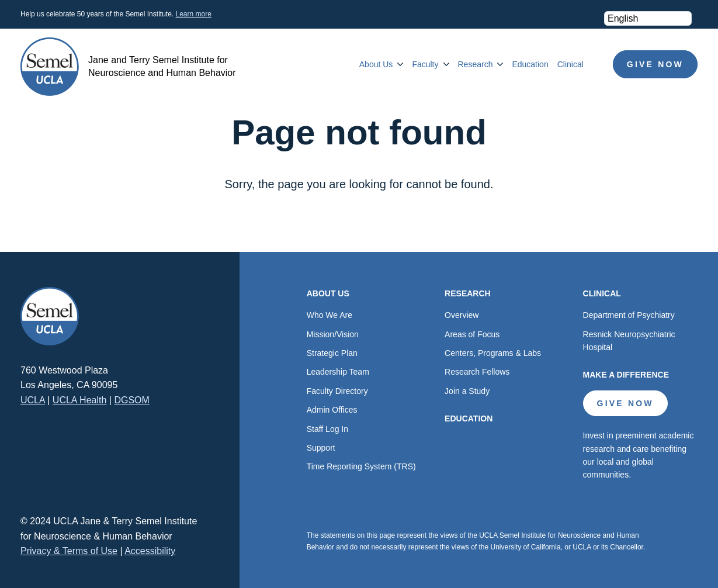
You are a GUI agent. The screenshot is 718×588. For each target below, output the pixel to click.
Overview (462, 315)
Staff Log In (327, 429)
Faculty (425, 64)
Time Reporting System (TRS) (361, 466)
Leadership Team (338, 372)
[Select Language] (648, 18)
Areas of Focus (472, 334)
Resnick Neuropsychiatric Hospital (629, 341)
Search (598, 64)
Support (321, 448)
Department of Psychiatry (629, 315)
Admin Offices (332, 410)
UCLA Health (80, 400)
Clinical (570, 64)
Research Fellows (477, 372)
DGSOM (131, 400)
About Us (376, 64)
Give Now (655, 64)
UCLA (33, 400)
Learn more (193, 14)
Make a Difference (626, 375)
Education (530, 64)
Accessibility (150, 551)
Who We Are (329, 315)
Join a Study (467, 391)
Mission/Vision (333, 334)
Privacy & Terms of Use (69, 551)
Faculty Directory (337, 391)
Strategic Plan (332, 353)
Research (476, 64)
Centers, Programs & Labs (493, 353)
